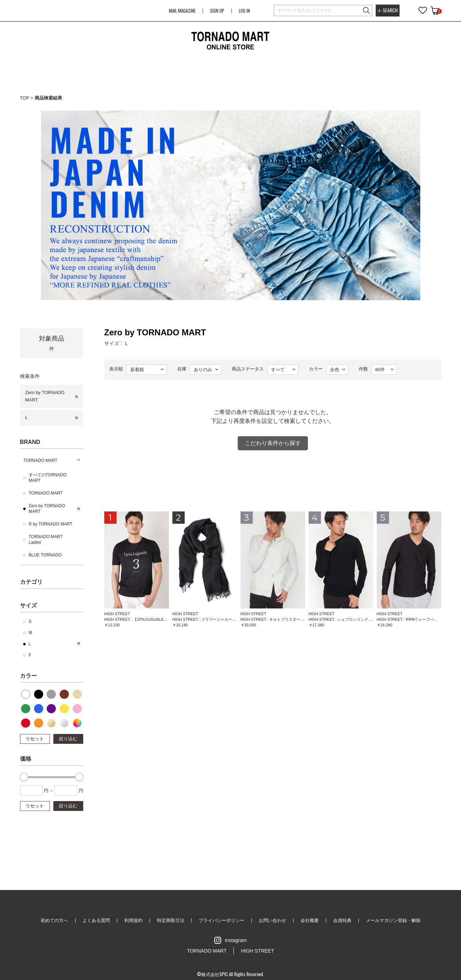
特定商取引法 (171, 920)
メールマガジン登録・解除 (393, 920)
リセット (35, 739)
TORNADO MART (41, 460)
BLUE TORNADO (45, 555)
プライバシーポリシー (222, 920)
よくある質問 (96, 920)
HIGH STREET (257, 951)
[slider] (24, 777)
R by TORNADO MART (51, 524)
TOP (25, 98)
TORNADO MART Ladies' (46, 540)
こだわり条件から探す (273, 443)
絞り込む (68, 739)
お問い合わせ (272, 920)
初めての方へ (54, 920)
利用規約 (133, 920)
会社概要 (310, 920)
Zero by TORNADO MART (45, 396)
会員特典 (342, 920)
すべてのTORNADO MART (48, 478)
